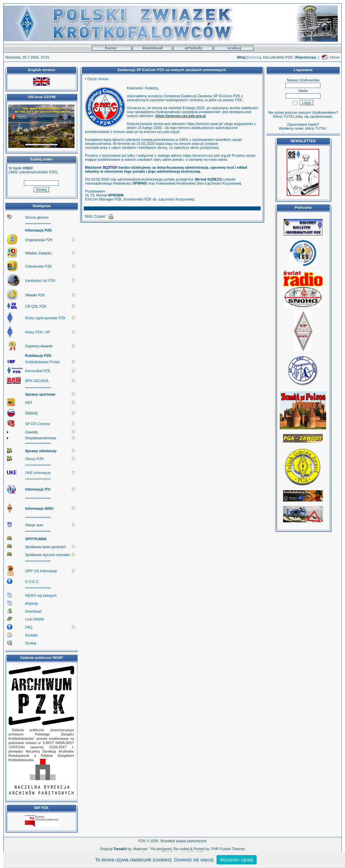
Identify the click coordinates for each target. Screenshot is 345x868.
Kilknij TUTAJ (284, 116)
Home (335, 57)
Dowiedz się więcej (194, 860)
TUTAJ (321, 128)
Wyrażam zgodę (237, 860)
